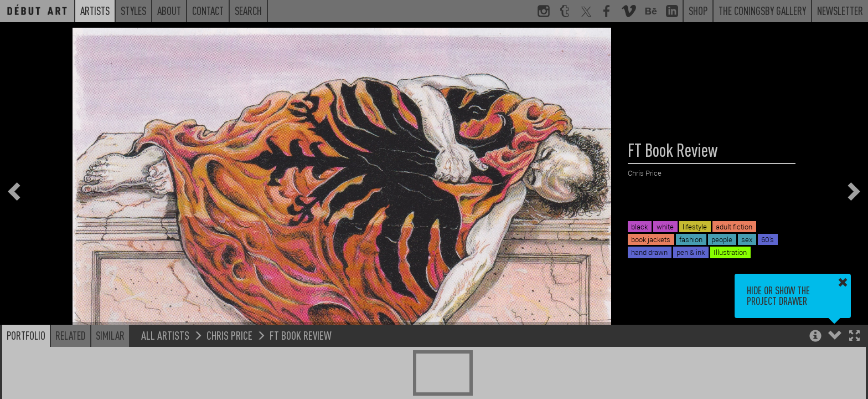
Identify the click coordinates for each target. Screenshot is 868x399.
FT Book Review (301, 335)
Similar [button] (110, 335)
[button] (854, 337)
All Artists (165, 335)
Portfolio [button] (26, 335)
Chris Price (229, 335)
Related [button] (71, 335)
